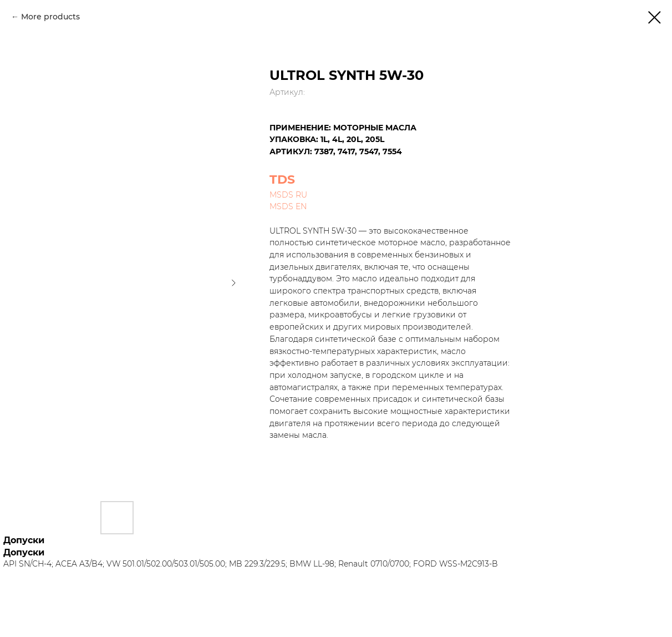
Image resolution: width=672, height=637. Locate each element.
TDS (282, 180)
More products (50, 17)
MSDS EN (288, 206)
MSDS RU (288, 195)
